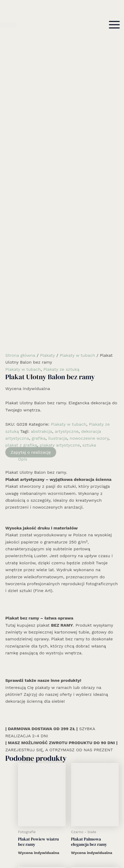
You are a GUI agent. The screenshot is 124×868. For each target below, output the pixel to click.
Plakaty (47, 144)
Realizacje (62, 818)
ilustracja (57, 226)
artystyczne (67, 220)
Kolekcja (62, 825)
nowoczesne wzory (89, 226)
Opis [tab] (23, 247)
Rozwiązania (62, 811)
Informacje (62, 832)
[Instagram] (62, 849)
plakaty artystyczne (60, 234)
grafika (38, 226)
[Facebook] (54, 849)
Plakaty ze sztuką (61, 158)
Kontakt (62, 839)
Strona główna (20, 144)
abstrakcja (41, 220)
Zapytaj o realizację (31, 240)
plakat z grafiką (21, 234)
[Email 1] (70, 849)
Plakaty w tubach (77, 144)
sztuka (89, 234)
